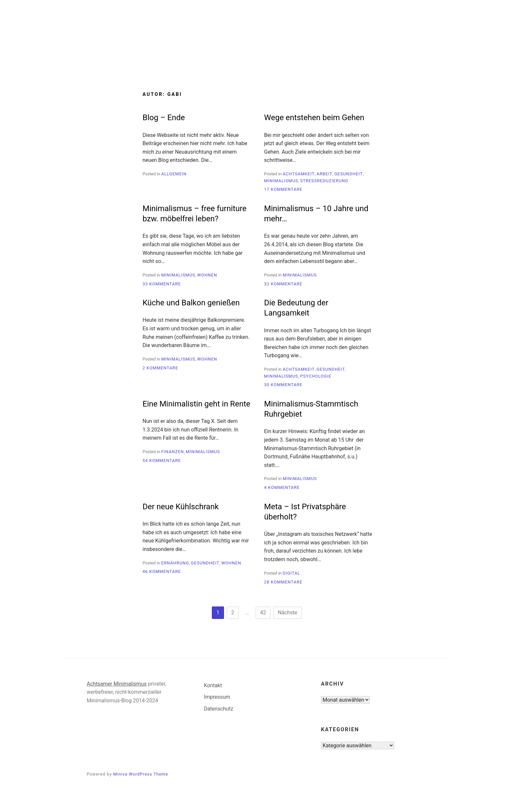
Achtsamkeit (299, 174)
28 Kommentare (283, 582)
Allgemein (174, 174)
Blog (243, 63)
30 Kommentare (283, 385)
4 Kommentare (282, 487)
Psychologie (316, 376)
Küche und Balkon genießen (191, 303)
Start (215, 63)
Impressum (217, 697)
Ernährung (175, 563)
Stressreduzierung (324, 181)
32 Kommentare (283, 284)
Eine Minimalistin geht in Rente (196, 404)
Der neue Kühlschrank (181, 507)
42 (263, 613)
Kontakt (213, 685)
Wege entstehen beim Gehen (314, 118)
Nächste (288, 613)
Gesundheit (349, 174)
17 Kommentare (283, 189)
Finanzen (173, 452)
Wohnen (207, 275)
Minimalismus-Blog (257, 37)
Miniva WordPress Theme (140, 774)
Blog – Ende (164, 118)
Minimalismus (281, 181)
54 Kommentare (162, 461)
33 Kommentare (162, 284)
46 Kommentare (162, 571)
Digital (291, 573)
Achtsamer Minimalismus (117, 684)
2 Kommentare (160, 368)
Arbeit (325, 174)
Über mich (277, 63)
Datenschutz (219, 709)
